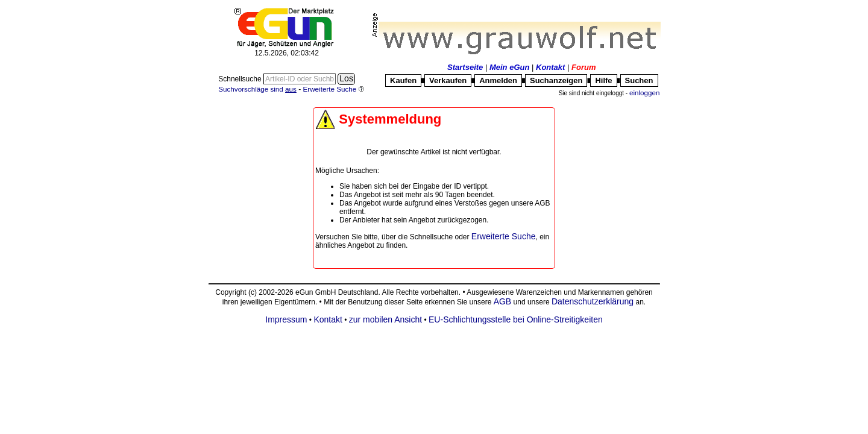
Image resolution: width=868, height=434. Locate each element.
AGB (503, 301)
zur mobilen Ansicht (385, 319)
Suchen (639, 80)
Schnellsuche (241, 79)
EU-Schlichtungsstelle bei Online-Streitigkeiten (516, 319)
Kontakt (550, 67)
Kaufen (403, 80)
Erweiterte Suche (504, 236)
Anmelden (498, 80)
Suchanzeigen (556, 80)
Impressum (286, 319)
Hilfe (603, 80)
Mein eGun (509, 67)
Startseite (465, 67)
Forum (583, 67)
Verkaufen (448, 80)
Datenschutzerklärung (593, 301)
